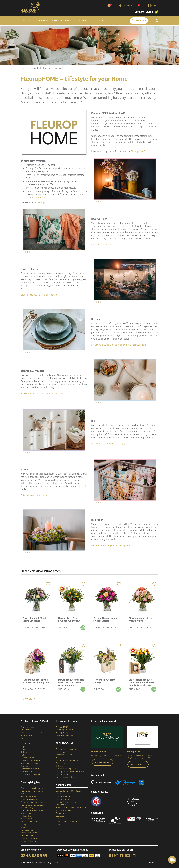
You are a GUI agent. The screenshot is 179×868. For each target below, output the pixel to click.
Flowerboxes (26, 728)
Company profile (63, 795)
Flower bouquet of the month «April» (141, 619)
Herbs (23, 753)
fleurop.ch (40, 198)
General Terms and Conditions (69, 789)
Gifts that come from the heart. (36, 495)
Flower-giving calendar (30, 798)
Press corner (61, 803)
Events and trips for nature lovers (35, 801)
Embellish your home (102, 245)
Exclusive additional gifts (31, 773)
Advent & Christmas (29, 831)
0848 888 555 (34, 854)
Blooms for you (27, 734)
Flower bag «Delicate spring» (105, 679)
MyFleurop (60, 751)
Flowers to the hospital (30, 837)
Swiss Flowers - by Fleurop (32, 731)
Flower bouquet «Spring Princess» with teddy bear (36, 681)
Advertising (61, 812)
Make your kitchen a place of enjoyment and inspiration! (119, 345)
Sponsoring (61, 815)
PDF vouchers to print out (67, 767)
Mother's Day (26, 812)
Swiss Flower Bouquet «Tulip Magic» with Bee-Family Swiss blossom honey (142, 682)
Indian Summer (27, 828)
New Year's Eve (27, 834)
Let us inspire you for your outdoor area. (40, 295)
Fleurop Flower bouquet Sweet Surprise (107, 619)
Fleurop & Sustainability (66, 801)
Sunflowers (25, 742)
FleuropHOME (138, 151)
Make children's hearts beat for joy (108, 444)
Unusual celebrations (29, 820)
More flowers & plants (30, 762)
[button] (27, 21)
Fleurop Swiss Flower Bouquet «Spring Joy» (70, 619)
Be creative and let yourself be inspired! (111, 545)
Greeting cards (62, 762)
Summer (24, 826)
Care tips (24, 765)
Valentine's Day (27, 806)
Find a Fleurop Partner (65, 776)
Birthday (24, 792)
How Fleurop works (64, 753)
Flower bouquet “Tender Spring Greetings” (36, 619)
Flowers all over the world (67, 759)
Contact (59, 823)
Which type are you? (64, 728)
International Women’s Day (32, 809)
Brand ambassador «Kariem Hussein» (72, 806)
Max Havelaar (26, 770)
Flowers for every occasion (32, 790)
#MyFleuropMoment (65, 734)
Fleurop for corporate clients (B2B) (70, 770)
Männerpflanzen (27, 756)
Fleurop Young (62, 731)
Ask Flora (141, 21)
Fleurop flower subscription (67, 748)
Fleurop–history (63, 798)
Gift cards (60, 765)
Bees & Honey (26, 817)
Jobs (58, 817)
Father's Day (26, 815)
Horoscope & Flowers (30, 795)
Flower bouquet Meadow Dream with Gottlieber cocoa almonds (71, 681)
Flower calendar (27, 726)
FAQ (58, 756)
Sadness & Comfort (29, 840)
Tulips (23, 745)
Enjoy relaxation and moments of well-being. (43, 394)
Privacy (59, 792)
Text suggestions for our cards (33, 787)
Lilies (22, 740)
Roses (23, 737)
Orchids (24, 751)
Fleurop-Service (63, 773)
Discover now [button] (102, 761)
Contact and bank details (67, 820)
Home (23, 68)
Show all (27, 697)
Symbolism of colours (30, 767)
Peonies (24, 748)
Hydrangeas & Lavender (31, 759)
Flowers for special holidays (32, 804)
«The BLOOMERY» (64, 809)
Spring (23, 823)
